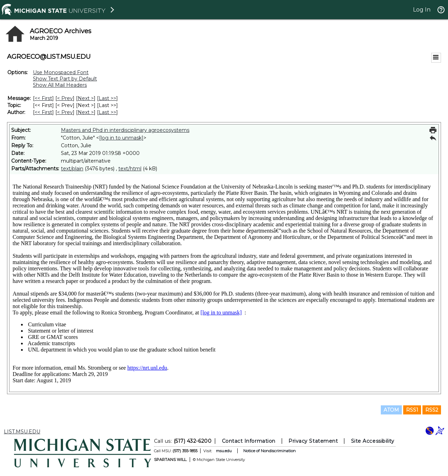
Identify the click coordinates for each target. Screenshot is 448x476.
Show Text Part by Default (65, 79)
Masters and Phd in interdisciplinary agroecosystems (125, 130)
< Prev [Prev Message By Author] (65, 112)
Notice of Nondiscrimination (269, 451)
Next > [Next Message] (86, 98)
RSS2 (432, 410)
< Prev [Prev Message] (65, 98)
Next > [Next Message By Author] (86, 112)
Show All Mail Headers (60, 85)
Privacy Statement (313, 441)
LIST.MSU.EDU (22, 432)
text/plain (72, 169)
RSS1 (412, 410)
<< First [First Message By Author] (43, 112)
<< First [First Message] (43, 98)
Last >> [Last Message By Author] (107, 112)
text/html (130, 169)
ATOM (391, 410)
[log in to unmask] (121, 138)
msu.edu (224, 451)
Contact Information (249, 441)
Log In (422, 10)
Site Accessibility (373, 441)
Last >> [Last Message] (107, 98)
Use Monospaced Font (61, 72)
